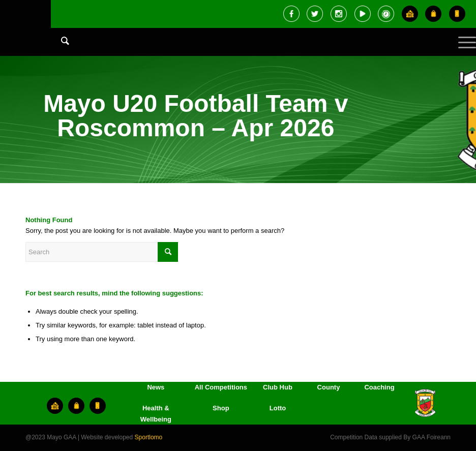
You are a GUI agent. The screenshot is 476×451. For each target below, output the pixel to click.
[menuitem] (60, 51)
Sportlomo (149, 437)
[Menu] (462, 51)
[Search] (60, 41)
